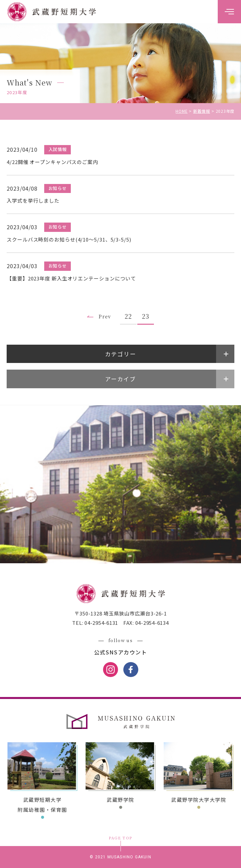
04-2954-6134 (151, 623)
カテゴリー (121, 354)
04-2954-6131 (101, 623)
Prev (105, 316)
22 (128, 316)
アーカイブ (120, 379)
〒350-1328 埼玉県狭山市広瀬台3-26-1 (121, 613)
